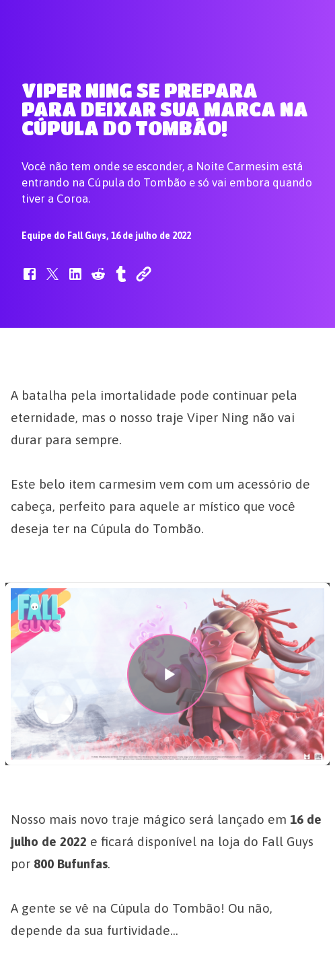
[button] (30, 281)
